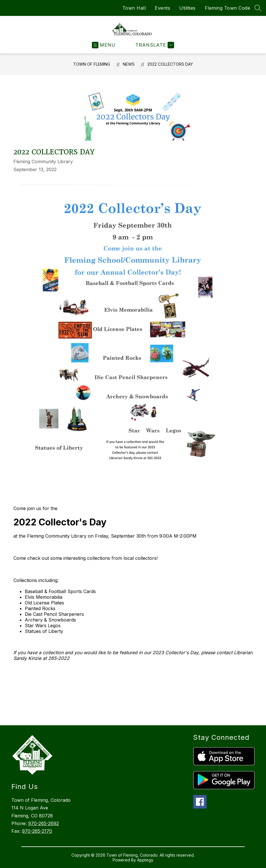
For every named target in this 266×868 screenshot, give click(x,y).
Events (162, 8)
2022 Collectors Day (170, 64)
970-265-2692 (44, 823)
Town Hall (134, 8)
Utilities (187, 8)
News (129, 64)
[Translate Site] (154, 45)
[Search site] (258, 8)
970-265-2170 (37, 831)
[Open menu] (104, 45)
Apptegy (145, 860)
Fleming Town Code (228, 8)
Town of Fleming (92, 64)
